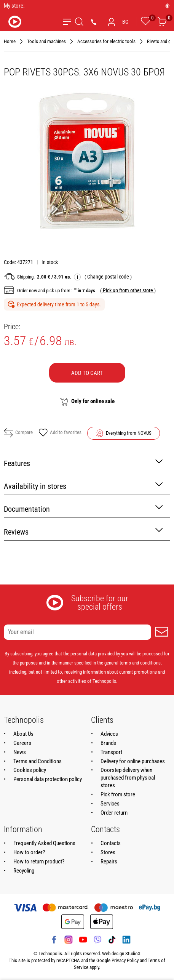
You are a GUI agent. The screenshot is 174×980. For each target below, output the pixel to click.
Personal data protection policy (48, 779)
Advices (109, 734)
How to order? (29, 852)
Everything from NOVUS (129, 433)
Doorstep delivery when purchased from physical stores (128, 778)
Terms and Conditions (38, 761)
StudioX (133, 954)
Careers (22, 743)
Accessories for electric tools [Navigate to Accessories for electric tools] (106, 41)
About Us (23, 734)
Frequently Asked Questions (44, 843)
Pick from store (118, 794)
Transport (111, 752)
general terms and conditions (132, 663)
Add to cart (87, 373)
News (20, 752)
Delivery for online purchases (133, 761)
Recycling (24, 871)
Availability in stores (83, 486)
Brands (108, 743)
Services (110, 804)
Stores (108, 852)
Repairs (109, 862)
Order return (114, 813)
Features (83, 463)
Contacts (111, 843)
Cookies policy (30, 770)
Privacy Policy (125, 960)
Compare (18, 433)
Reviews (83, 531)
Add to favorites (60, 433)
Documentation (83, 508)
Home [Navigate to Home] (10, 41)
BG (125, 22)
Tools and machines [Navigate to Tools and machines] (46, 41)
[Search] (79, 22)
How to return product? (39, 862)
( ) (108, 277)
